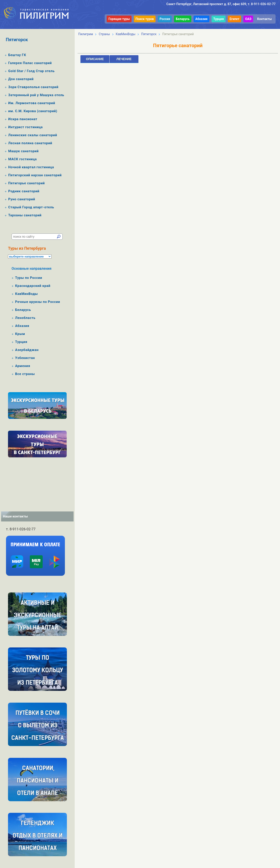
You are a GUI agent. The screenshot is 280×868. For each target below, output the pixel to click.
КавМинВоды (26, 294)
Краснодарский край (33, 286)
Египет (234, 19)
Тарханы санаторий (25, 215)
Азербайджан (27, 350)
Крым (20, 334)
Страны (104, 34)
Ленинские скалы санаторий (33, 135)
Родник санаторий (24, 191)
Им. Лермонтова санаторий (32, 103)
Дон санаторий (21, 79)
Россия (165, 19)
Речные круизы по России (38, 302)
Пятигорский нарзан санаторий (35, 175)
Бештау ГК (17, 55)
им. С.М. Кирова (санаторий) (33, 111)
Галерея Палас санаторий (30, 63)
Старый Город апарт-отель (31, 207)
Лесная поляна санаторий (30, 143)
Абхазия (201, 19)
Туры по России (29, 278)
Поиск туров (145, 19)
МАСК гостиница (23, 159)
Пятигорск (149, 34)
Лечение (124, 59)
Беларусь (183, 19)
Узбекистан (25, 358)
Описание (95, 59)
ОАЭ (248, 19)
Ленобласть (25, 318)
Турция (219, 19)
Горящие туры (119, 19)
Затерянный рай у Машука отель (36, 95)
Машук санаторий (23, 151)
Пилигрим (86, 34)
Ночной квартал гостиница (31, 167)
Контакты (264, 19)
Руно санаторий (22, 199)
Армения (23, 366)
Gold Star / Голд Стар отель (31, 71)
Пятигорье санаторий (27, 183)
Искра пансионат (23, 119)
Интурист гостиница (25, 127)
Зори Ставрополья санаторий (33, 87)
